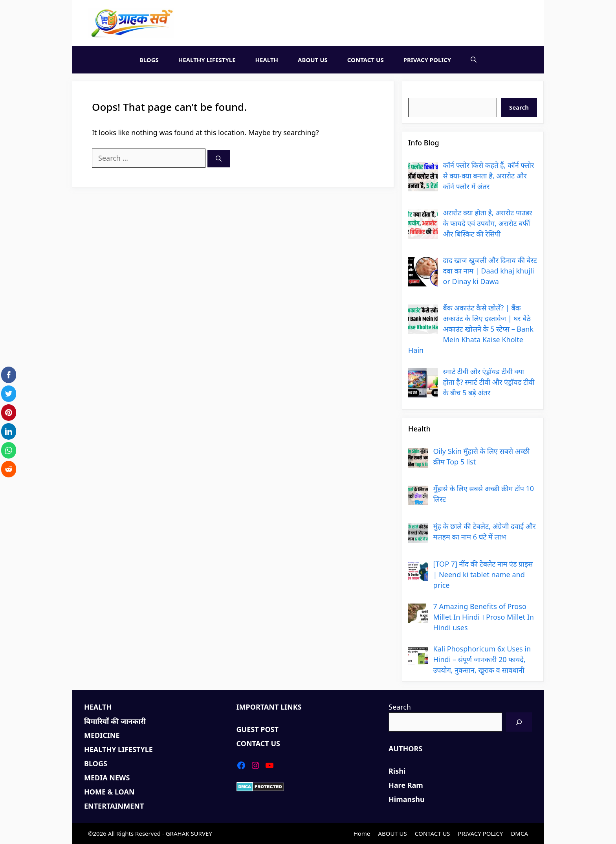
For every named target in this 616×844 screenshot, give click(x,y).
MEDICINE (102, 735)
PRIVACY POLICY (427, 60)
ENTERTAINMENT (114, 806)
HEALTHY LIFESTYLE (207, 60)
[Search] (219, 159)
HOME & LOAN (109, 792)
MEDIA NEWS (107, 778)
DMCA (519, 833)
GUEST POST (258, 729)
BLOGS (149, 60)
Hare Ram (406, 785)
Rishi (397, 771)
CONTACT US (366, 60)
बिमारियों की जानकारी (115, 721)
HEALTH (267, 60)
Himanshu (407, 799)
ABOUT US (313, 60)
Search (419, 92)
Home (362, 833)
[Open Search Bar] (474, 60)
